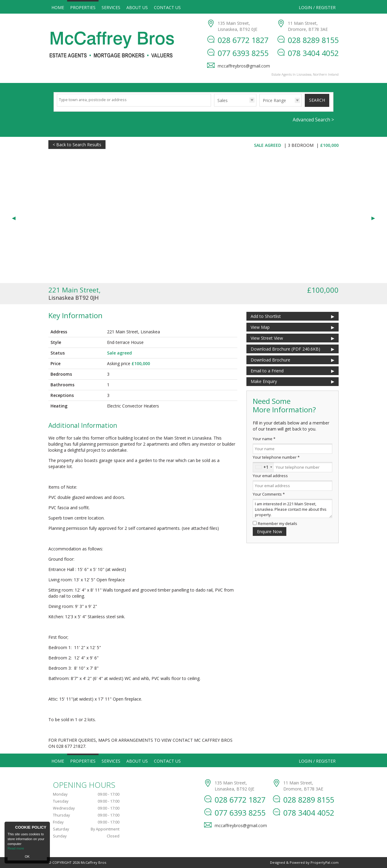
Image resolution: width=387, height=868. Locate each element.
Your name (264, 439)
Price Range (274, 100)
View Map (260, 327)
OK (27, 856)
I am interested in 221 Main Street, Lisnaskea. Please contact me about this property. (293, 508)
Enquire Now (270, 531)
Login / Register (317, 7)
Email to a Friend (267, 371)
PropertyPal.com (325, 862)
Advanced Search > (313, 120)
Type (214, 106)
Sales (223, 100)
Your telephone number (276, 457)
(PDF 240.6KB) (285, 349)
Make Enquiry (264, 381)
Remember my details (278, 524)
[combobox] (263, 467)
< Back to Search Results (77, 145)
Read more (16, 848)
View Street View (267, 338)
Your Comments (269, 494)
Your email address (270, 476)
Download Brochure (270, 360)
